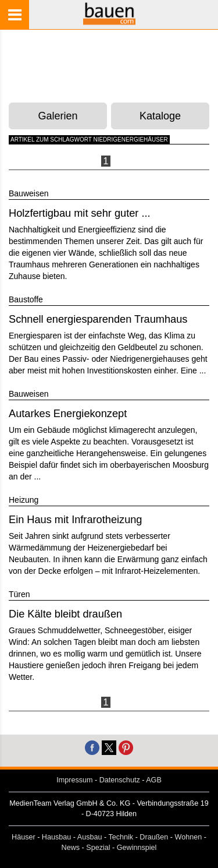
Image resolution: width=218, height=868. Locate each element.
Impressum (74, 780)
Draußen (154, 837)
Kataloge (160, 116)
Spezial (98, 848)
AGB (154, 780)
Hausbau (56, 837)
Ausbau (90, 837)
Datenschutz (120, 780)
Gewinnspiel (137, 848)
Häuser (24, 837)
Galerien (58, 116)
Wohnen (189, 837)
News (71, 848)
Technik (121, 837)
